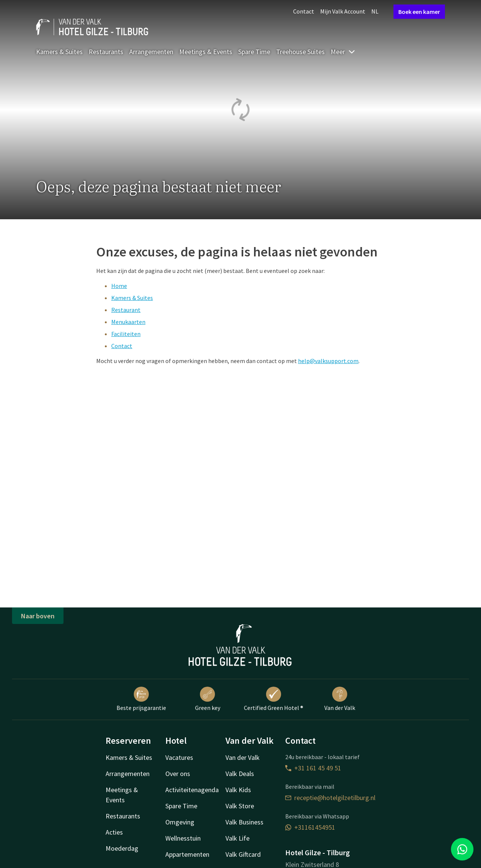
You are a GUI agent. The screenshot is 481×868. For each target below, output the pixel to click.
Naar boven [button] (38, 616)
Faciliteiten (126, 334)
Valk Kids (238, 790)
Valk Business (244, 822)
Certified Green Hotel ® (274, 699)
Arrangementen (151, 52)
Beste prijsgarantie (141, 699)
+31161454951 (310, 827)
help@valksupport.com (328, 361)
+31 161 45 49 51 (313, 768)
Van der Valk (340, 699)
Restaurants (106, 52)
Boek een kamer (419, 12)
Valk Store (240, 806)
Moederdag (122, 848)
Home (119, 286)
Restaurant (126, 310)
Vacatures (179, 757)
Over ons (178, 774)
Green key (208, 699)
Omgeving (180, 822)
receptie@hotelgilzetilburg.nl (330, 798)
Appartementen (187, 854)
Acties (114, 832)
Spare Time (254, 52)
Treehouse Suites (300, 52)
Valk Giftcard (243, 854)
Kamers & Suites (59, 52)
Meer (343, 52)
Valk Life (237, 838)
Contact (304, 11)
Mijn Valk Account (343, 11)
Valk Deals (240, 774)
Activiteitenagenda (192, 790)
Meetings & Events (206, 52)
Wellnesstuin (183, 838)
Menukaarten (128, 322)
